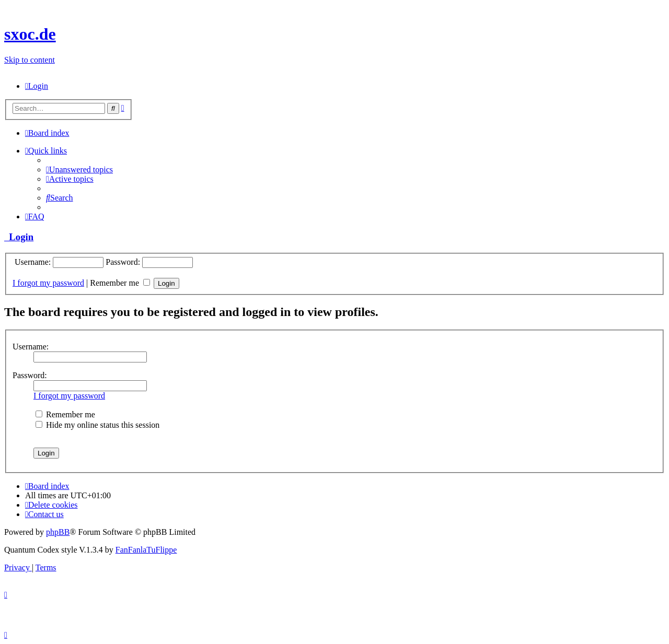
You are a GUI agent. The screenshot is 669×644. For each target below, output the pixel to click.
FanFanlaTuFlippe (146, 550)
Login (19, 237)
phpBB (58, 532)
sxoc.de (30, 34)
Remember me (120, 283)
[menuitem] (37, 86)
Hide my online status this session (97, 425)
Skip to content (30, 60)
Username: (31, 347)
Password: (30, 375)
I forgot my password (48, 283)
